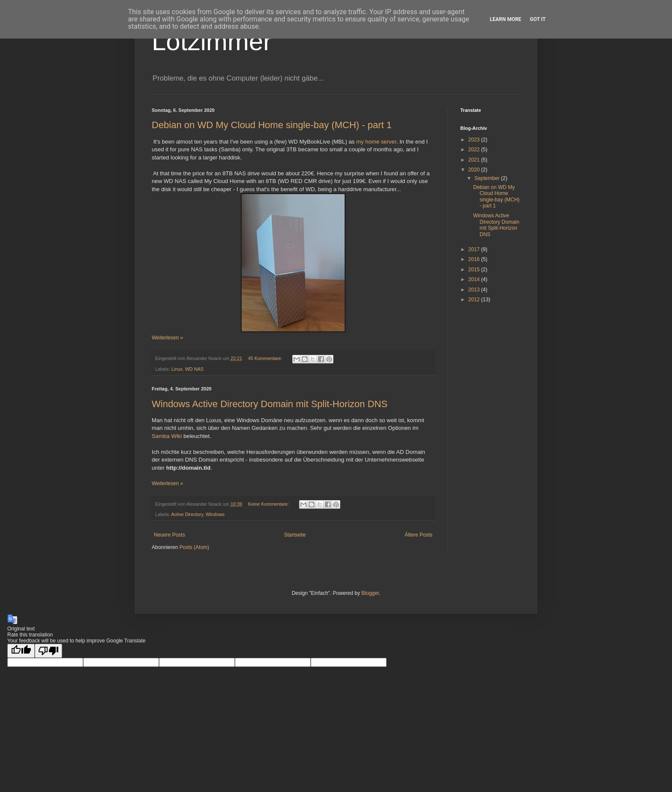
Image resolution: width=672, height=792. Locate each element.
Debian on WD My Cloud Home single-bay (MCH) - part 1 (272, 125)
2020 (475, 170)
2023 (475, 140)
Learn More (506, 19)
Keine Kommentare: (269, 504)
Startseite (295, 535)
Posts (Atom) (194, 547)
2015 (475, 270)
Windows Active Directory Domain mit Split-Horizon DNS (270, 404)
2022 (475, 150)
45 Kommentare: (266, 358)
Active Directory (187, 514)
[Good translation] (21, 651)
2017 (475, 249)
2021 (475, 160)
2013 (475, 290)
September (488, 178)
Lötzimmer (212, 41)
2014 (475, 279)
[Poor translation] (48, 651)
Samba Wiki (167, 436)
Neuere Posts (169, 535)
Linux (177, 369)
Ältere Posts (418, 535)
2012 (475, 300)
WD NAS (194, 369)
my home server (376, 142)
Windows (215, 514)
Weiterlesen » (167, 338)
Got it (538, 19)
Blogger (370, 593)
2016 (475, 259)
